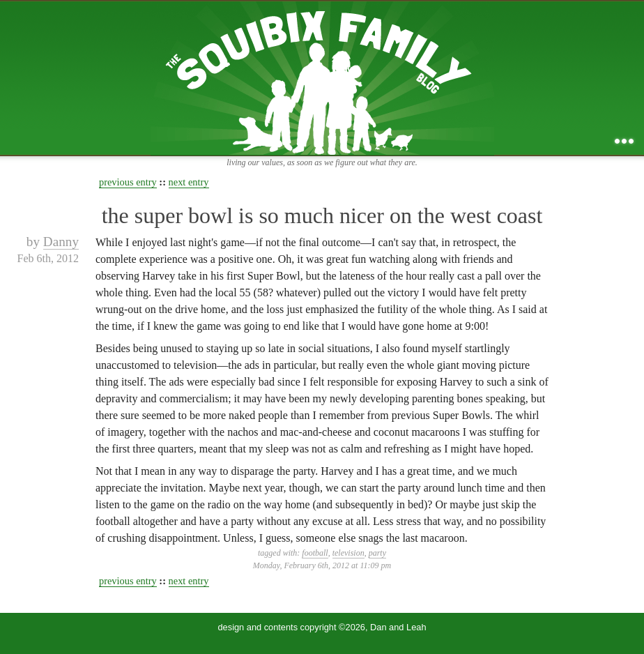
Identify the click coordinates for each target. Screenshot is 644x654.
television (348, 553)
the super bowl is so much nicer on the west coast (322, 215)
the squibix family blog (322, 78)
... (624, 141)
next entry (189, 182)
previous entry (128, 182)
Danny (61, 242)
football (315, 553)
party (377, 553)
